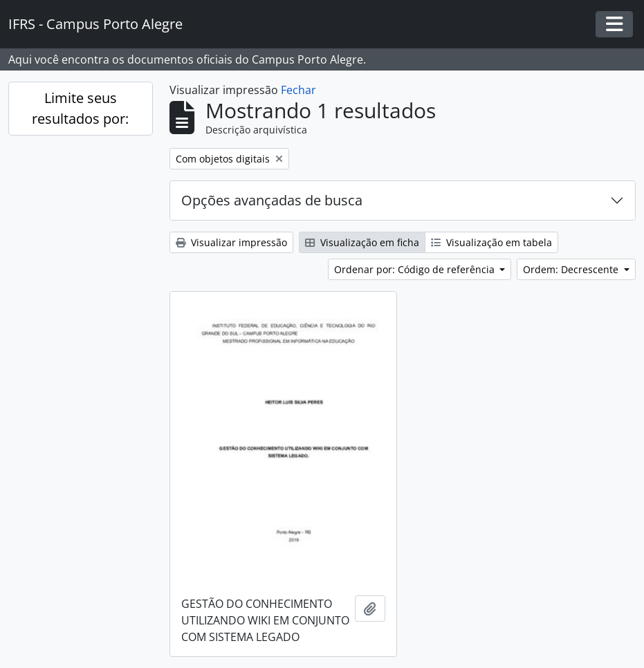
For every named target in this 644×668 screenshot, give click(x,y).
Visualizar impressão (231, 242)
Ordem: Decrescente (572, 269)
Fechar (298, 90)
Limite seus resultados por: (80, 108)
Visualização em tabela (491, 242)
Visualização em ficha (362, 242)
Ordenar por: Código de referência (416, 269)
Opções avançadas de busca (272, 200)
